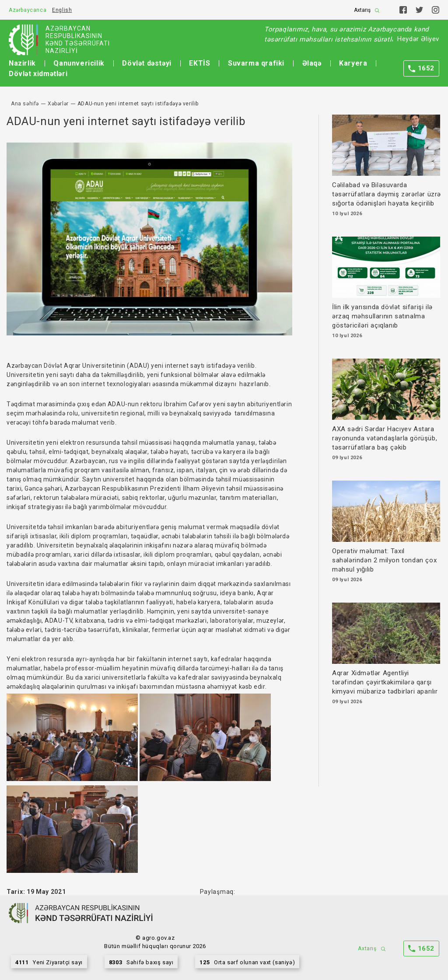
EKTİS (199, 63)
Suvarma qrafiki (256, 63)
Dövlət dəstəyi (147, 63)
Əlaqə (312, 63)
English (62, 10)
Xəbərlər (58, 104)
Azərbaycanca (28, 10)
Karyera (353, 63)
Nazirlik (22, 63)
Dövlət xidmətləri (38, 74)
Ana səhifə (25, 104)
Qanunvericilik (79, 63)
